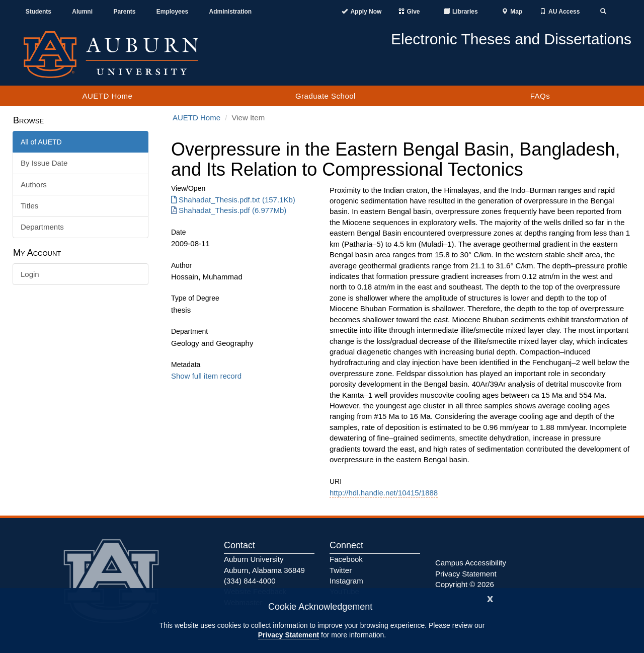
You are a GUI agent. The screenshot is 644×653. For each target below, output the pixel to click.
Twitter (341, 570)
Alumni (82, 12)
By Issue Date (44, 163)
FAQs (540, 96)
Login (30, 274)
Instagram (346, 581)
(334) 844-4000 (250, 581)
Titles (29, 206)
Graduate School (326, 96)
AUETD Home (107, 96)
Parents (124, 12)
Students (38, 12)
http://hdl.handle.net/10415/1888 (384, 493)
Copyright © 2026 (465, 584)
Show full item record (206, 376)
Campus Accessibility (471, 563)
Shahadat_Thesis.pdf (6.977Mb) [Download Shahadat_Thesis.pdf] (229, 210)
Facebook (346, 559)
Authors (34, 185)
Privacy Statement (289, 635)
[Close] (490, 598)
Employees (172, 12)
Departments (42, 227)
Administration (230, 12)
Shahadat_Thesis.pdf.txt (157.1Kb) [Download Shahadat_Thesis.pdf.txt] (233, 200)
